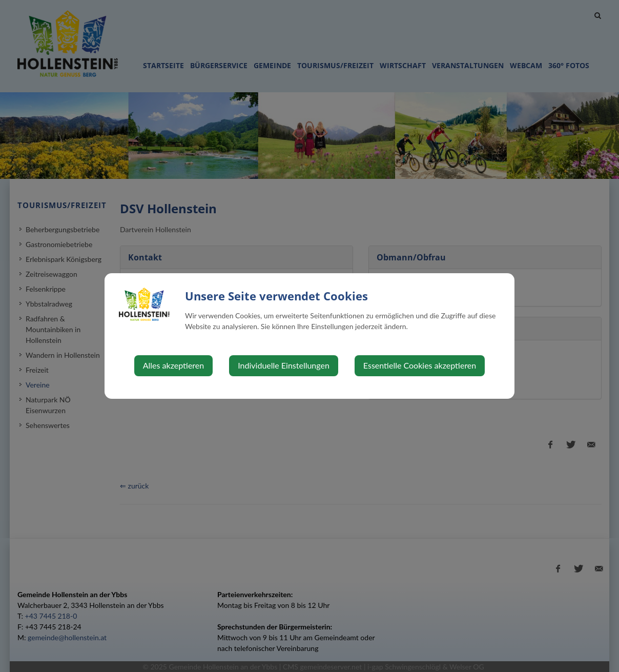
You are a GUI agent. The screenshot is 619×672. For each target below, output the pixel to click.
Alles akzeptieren (173, 365)
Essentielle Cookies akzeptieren (420, 365)
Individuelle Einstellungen (284, 365)
